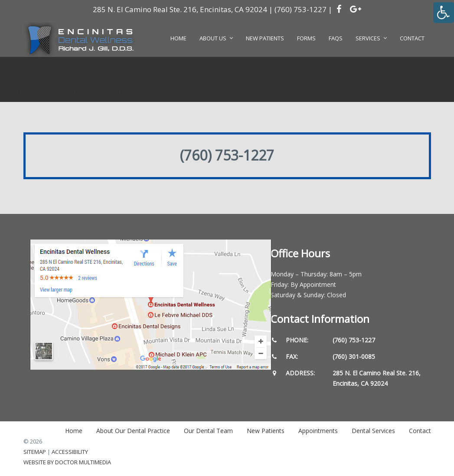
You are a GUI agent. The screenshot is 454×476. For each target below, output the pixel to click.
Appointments (318, 431)
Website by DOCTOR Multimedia (67, 462)
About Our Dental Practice (133, 431)
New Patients (266, 431)
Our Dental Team (208, 431)
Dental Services (373, 431)
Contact (420, 431)
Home (74, 431)
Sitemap (35, 452)
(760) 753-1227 (300, 9)
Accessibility (70, 452)
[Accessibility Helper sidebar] (444, 13)
